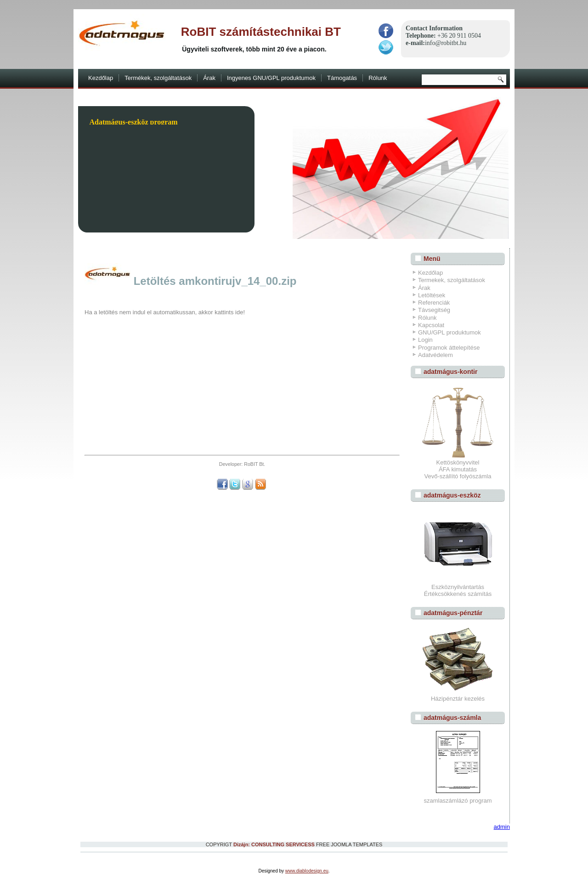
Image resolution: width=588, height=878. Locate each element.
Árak (209, 78)
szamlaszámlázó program (458, 801)
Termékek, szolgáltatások (158, 78)
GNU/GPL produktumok (449, 332)
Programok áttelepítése (449, 348)
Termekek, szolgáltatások (452, 280)
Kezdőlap (101, 78)
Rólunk (378, 78)
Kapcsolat (431, 325)
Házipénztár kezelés (458, 699)
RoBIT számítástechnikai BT (261, 32)
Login (425, 340)
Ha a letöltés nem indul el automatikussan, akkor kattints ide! (165, 312)
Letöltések (432, 295)
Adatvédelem (435, 355)
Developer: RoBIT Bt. (242, 464)
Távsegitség (434, 310)
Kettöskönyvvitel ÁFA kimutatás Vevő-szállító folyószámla (458, 466)
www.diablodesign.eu (307, 871)
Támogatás (342, 78)
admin (502, 827)
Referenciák (434, 303)
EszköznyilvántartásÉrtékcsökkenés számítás (458, 590)
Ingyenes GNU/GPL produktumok (271, 78)
